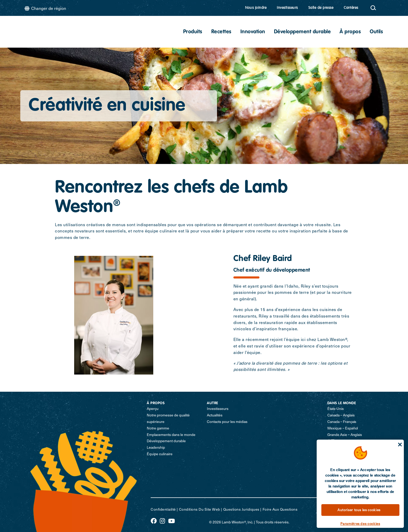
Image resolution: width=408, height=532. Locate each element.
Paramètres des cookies (360, 524)
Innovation (253, 32)
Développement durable (302, 32)
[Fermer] (400, 445)
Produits (193, 32)
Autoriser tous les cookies (359, 510)
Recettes (221, 32)
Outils (376, 32)
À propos (350, 32)
